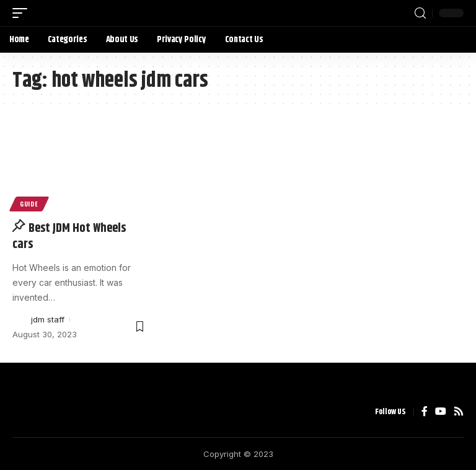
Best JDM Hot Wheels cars (69, 237)
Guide (29, 204)
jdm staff (48, 319)
